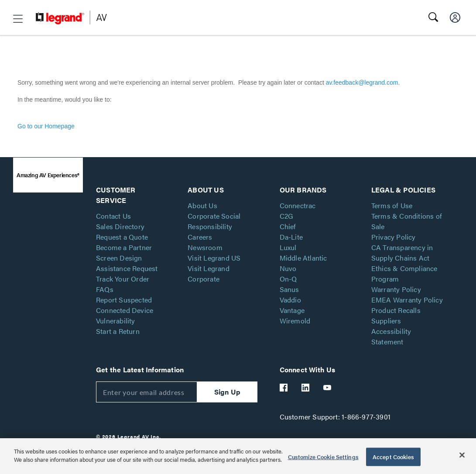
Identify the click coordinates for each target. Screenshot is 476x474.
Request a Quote (122, 237)
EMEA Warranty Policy (407, 300)
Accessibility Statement (391, 336)
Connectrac (298, 205)
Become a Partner (124, 247)
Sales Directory (120, 226)
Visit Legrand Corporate (209, 273)
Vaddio (290, 300)
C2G (287, 216)
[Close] (462, 455)
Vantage (292, 310)
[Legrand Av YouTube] (328, 388)
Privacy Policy (394, 237)
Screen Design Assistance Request (127, 263)
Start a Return (118, 331)
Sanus (289, 289)
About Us (202, 205)
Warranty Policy (396, 289)
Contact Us (113, 216)
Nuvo (288, 268)
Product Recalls (396, 310)
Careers (200, 237)
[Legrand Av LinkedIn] (306, 388)
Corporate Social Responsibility (214, 221)
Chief (288, 226)
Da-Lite (291, 237)
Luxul (288, 247)
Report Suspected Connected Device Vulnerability (125, 310)
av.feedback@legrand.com (362, 82)
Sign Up (227, 392)
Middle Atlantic (303, 258)
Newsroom (205, 247)
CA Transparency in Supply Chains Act (402, 252)
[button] (18, 19)
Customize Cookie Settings (323, 457)
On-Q (288, 279)
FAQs (105, 289)
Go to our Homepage (46, 126)
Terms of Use (392, 205)
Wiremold (295, 321)
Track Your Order (123, 279)
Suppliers (386, 321)
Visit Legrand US (214, 258)
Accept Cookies (393, 457)
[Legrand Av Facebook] (284, 388)
